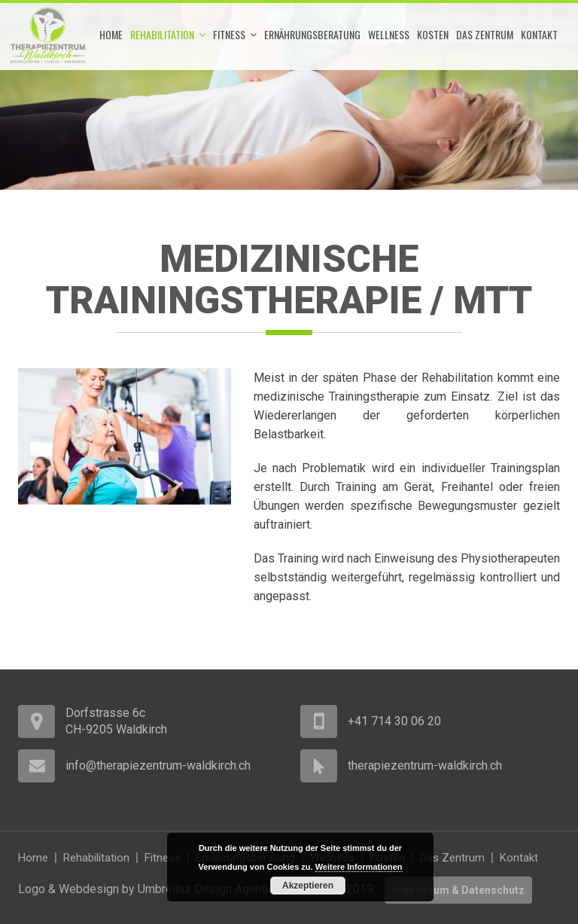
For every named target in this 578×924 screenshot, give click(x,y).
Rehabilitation (168, 35)
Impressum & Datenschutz (458, 890)
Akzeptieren (308, 886)
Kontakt (539, 34)
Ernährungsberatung (312, 34)
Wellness (389, 34)
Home (111, 34)
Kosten (433, 34)
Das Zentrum (485, 34)
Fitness (235, 35)
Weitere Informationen (359, 867)
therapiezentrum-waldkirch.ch (425, 765)
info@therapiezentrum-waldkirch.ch (158, 765)
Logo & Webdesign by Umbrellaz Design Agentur (146, 889)
